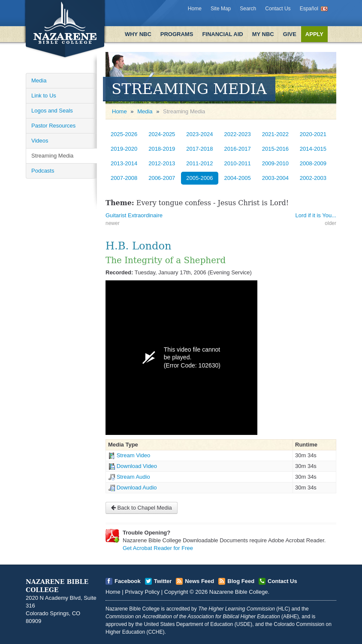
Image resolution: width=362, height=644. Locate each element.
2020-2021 (313, 134)
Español (309, 9)
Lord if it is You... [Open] (316, 215)
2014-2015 (313, 149)
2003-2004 (275, 178)
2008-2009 (313, 163)
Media (145, 111)
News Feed (199, 581)
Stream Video (134, 455)
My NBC (263, 34)
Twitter (163, 581)
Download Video (137, 466)
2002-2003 (313, 178)
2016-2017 (238, 149)
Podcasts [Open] (43, 171)
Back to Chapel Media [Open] (142, 508)
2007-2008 (124, 178)
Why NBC (138, 34)
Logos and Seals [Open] (52, 111)
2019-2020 (124, 149)
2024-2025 (162, 134)
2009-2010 (275, 163)
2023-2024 (199, 134)
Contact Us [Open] (282, 581)
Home (195, 9)
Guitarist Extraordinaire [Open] (134, 215)
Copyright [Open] (176, 592)
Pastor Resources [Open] (53, 126)
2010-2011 (238, 163)
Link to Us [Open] (44, 96)
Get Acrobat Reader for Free (158, 548)
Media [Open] (39, 80)
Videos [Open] (40, 141)
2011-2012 (199, 163)
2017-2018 (199, 149)
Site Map (221, 9)
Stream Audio (133, 477)
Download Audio (137, 488)
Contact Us (278, 9)
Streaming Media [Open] (52, 156)
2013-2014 (124, 163)
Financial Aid (222, 34)
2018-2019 (162, 149)
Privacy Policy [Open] (142, 592)
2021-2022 (275, 134)
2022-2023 (238, 134)
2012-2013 (162, 163)
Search (248, 9)
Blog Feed (241, 581)
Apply (314, 34)
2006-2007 (162, 178)
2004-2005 (238, 178)
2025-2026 (124, 134)
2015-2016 (275, 149)
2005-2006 (199, 178)
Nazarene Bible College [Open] (239, 592)
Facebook (128, 581)
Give (290, 34)
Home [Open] (119, 111)
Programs (177, 34)
